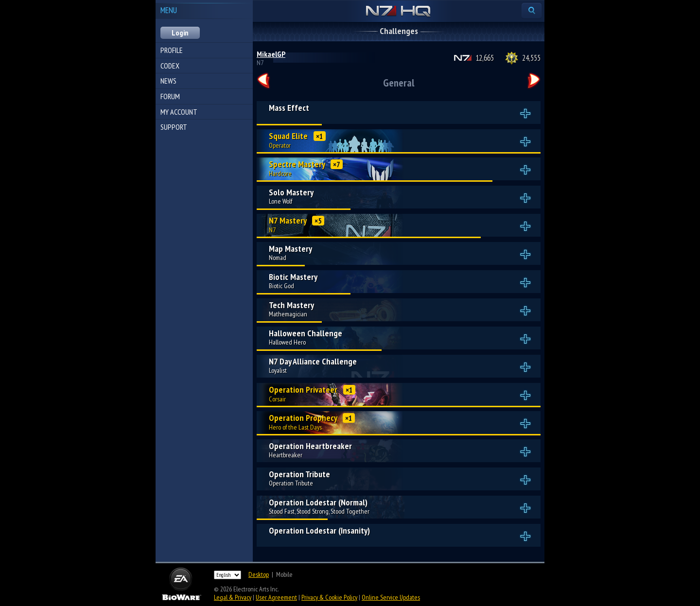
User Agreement (276, 597)
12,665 (485, 58)
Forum (170, 96)
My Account (179, 112)
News (168, 81)
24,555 (531, 58)
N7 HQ (398, 12)
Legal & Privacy (233, 597)
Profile (172, 50)
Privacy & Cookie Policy (329, 597)
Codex (170, 66)
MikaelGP (271, 54)
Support (174, 127)
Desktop (259, 574)
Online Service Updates (391, 597)
